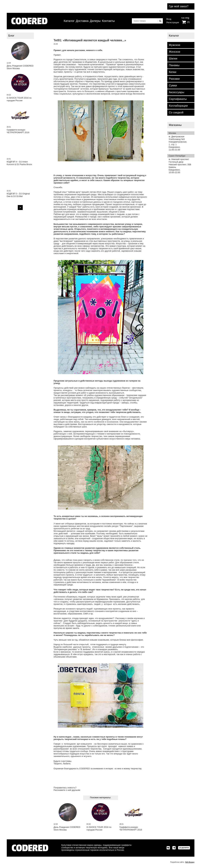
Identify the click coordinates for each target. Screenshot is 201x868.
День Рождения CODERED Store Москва (67, 828)
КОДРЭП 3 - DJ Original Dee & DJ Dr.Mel (18, 195)
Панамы (174, 65)
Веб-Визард (190, 862)
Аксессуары (177, 92)
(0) (188, 22)
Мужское (175, 45)
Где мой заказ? (179, 6)
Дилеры (95, 21)
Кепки (173, 72)
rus (183, 17)
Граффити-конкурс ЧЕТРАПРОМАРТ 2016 (131, 828)
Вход (169, 19)
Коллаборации (178, 106)
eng (187, 17)
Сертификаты (178, 99)
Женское (175, 52)
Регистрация (173, 22)
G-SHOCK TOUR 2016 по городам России (99, 828)
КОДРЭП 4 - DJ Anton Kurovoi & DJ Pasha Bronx (19, 163)
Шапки (173, 59)
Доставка (82, 21)
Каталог (69, 21)
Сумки (173, 85)
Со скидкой (176, 112)
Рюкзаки (174, 79)
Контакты (108, 21)
